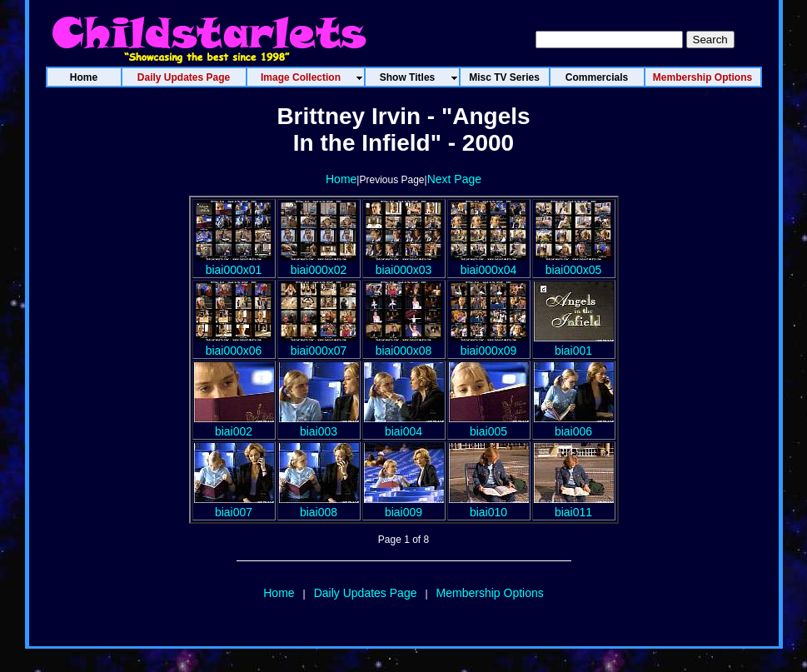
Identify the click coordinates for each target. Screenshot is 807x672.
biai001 (574, 344)
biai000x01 (234, 263)
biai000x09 (489, 344)
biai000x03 (404, 263)
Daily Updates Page (366, 593)
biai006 (574, 425)
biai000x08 (404, 344)
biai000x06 (234, 344)
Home (341, 179)
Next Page (454, 179)
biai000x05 (574, 263)
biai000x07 (319, 344)
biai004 (404, 425)
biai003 (319, 425)
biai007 (234, 505)
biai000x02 (319, 263)
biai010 (489, 505)
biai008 (319, 505)
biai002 (234, 425)
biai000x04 (489, 263)
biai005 (489, 425)
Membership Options (490, 593)
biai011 (574, 505)
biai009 (404, 505)
